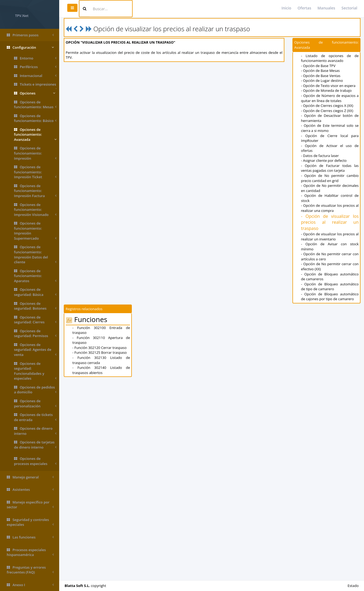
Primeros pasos (30, 35)
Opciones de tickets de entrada (35, 417)
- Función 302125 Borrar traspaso (100, 352)
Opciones (35, 93)
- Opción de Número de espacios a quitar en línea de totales (330, 98)
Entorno (35, 58)
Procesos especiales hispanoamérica (30, 552)
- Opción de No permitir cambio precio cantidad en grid (330, 178)
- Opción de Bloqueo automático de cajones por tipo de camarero (330, 297)
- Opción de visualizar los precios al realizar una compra (330, 208)
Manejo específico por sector (30, 505)
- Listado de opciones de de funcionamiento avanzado (330, 58)
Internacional (35, 76)
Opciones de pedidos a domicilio (35, 390)
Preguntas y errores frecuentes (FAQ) (30, 570)
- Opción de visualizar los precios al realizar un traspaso (330, 222)
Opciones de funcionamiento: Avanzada (35, 135)
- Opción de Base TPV (318, 66)
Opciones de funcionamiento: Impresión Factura (35, 191)
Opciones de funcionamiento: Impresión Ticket (35, 172)
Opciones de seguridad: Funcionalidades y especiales (35, 371)
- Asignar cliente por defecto (324, 160)
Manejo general (30, 477)
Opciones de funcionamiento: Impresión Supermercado (35, 231)
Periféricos (35, 67)
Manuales (326, 8)
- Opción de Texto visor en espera (328, 86)
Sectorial (349, 8)
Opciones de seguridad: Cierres (35, 320)
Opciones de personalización (35, 403)
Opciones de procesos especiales (35, 461)
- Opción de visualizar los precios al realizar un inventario (330, 237)
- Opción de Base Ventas (321, 76)
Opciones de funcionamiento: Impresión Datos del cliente (35, 254)
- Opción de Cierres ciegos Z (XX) (327, 111)
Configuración (30, 48)
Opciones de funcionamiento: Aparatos (35, 276)
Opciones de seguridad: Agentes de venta (35, 350)
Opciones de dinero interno (35, 431)
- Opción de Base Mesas (320, 71)
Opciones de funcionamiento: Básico (35, 118)
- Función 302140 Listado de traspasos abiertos (101, 370)
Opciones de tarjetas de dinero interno (35, 445)
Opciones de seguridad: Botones (35, 306)
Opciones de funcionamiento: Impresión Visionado (35, 210)
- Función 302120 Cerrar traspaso (99, 348)
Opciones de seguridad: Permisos (35, 333)
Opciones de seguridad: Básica (35, 292)
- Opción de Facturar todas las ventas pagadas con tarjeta (330, 168)
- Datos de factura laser (320, 156)
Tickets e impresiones (35, 85)
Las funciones (30, 537)
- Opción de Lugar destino (322, 81)
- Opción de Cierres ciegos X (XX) (327, 106)
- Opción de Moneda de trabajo (326, 90)
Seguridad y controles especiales (30, 522)
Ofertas (304, 8)
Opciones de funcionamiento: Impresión (35, 153)
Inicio (286, 8)
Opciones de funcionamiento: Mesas (35, 105)
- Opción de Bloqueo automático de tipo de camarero (330, 287)
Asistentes (30, 490)
